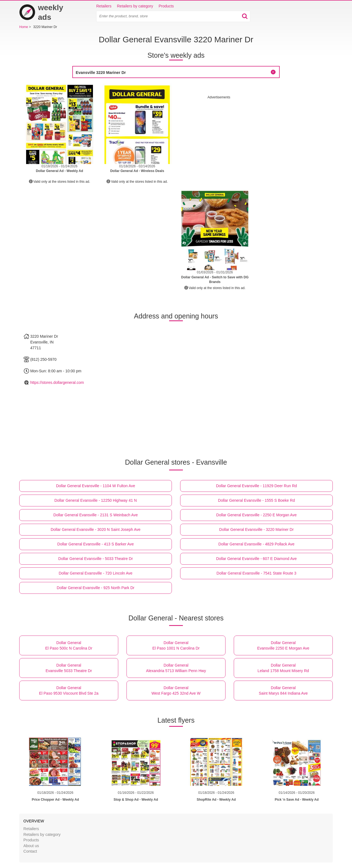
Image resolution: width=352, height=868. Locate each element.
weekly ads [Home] (41, 12)
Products (166, 6)
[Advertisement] (254, 138)
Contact (30, 851)
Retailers (104, 6)
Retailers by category (135, 6)
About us (31, 846)
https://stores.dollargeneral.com (57, 382)
